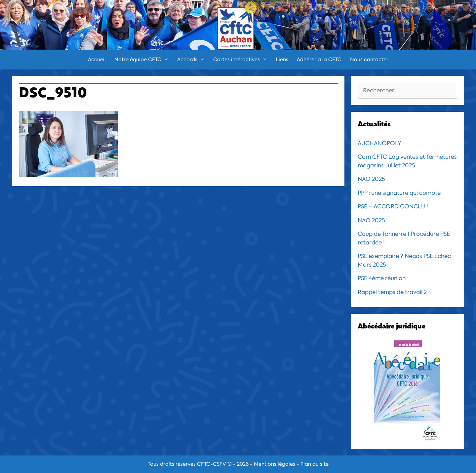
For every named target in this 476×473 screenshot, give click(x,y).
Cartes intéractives (242, 60)
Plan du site (315, 464)
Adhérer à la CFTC (319, 60)
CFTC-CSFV (212, 464)
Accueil (97, 60)
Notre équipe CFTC (144, 60)
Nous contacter (369, 60)
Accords (193, 60)
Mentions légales (275, 464)
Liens (282, 60)
